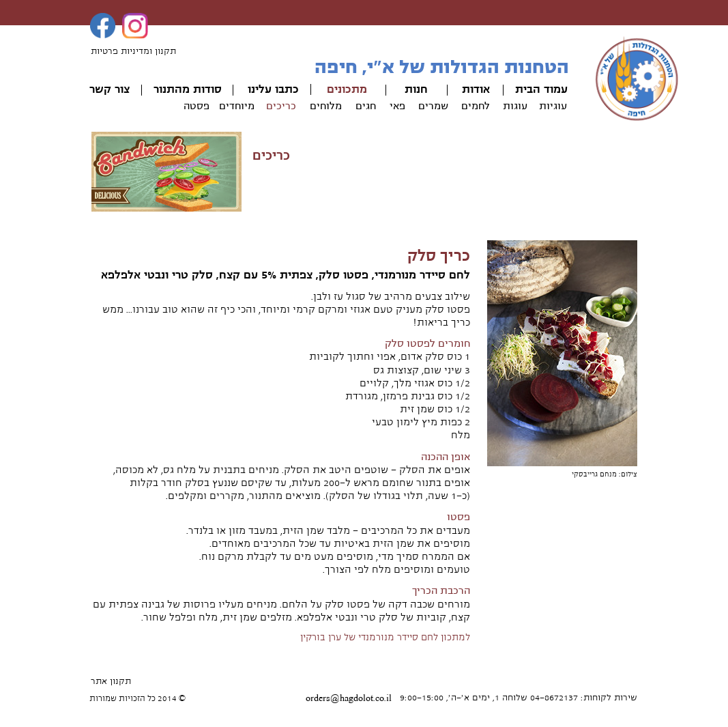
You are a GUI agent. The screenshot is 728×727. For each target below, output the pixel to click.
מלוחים (326, 106)
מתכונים (347, 89)
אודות (476, 89)
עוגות (515, 106)
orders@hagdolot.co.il (349, 698)
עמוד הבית (541, 89)
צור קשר (110, 89)
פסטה (196, 106)
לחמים (476, 106)
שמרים (433, 106)
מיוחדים (237, 106)
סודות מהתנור (188, 89)
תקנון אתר (111, 681)
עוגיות (553, 106)
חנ (422, 89)
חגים (366, 106)
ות (410, 89)
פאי (397, 106)
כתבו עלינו (273, 89)
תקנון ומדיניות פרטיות (133, 51)
